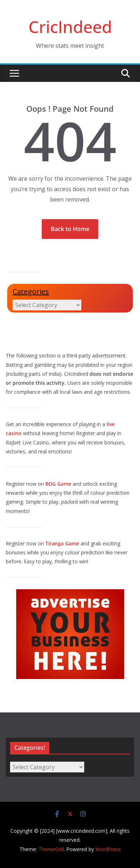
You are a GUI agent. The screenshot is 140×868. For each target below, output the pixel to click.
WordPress (108, 849)
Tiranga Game (62, 543)
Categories (31, 292)
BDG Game (58, 484)
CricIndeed (70, 27)
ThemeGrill (51, 849)
